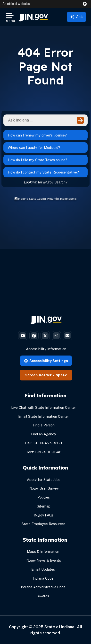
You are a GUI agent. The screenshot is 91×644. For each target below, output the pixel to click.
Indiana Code (43, 578)
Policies (44, 497)
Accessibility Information (46, 349)
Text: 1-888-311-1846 (44, 452)
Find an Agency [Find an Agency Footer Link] (44, 434)
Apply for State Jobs (44, 480)
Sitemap (44, 506)
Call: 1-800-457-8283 (44, 443)
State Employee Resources (44, 524)
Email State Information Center (44, 416)
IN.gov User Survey (44, 488)
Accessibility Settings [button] (46, 361)
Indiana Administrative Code (43, 587)
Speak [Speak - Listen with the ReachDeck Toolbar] (61, 375)
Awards (43, 596)
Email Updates (43, 569)
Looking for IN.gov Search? (46, 182)
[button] (86, 4)
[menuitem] (33, 17)
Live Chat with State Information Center (44, 407)
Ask (76, 17)
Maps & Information (43, 551)
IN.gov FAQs (44, 515)
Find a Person (44, 425)
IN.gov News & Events (43, 560)
